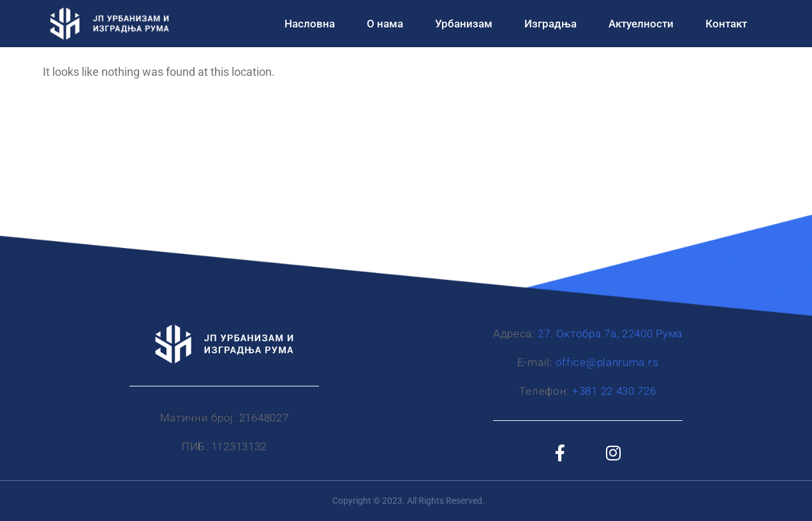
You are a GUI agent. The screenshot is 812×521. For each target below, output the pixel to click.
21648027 (264, 418)
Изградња (550, 24)
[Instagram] (613, 452)
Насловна (310, 24)
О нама (385, 24)
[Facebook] (560, 452)
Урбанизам (464, 24)
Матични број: (198, 418)
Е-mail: (535, 362)
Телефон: (544, 391)
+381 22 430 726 (614, 391)
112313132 (239, 446)
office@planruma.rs (607, 362)
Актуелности (641, 24)
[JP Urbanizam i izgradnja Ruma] (406, 198)
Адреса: (514, 334)
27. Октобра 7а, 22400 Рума (610, 334)
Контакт (726, 24)
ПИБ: (195, 446)
